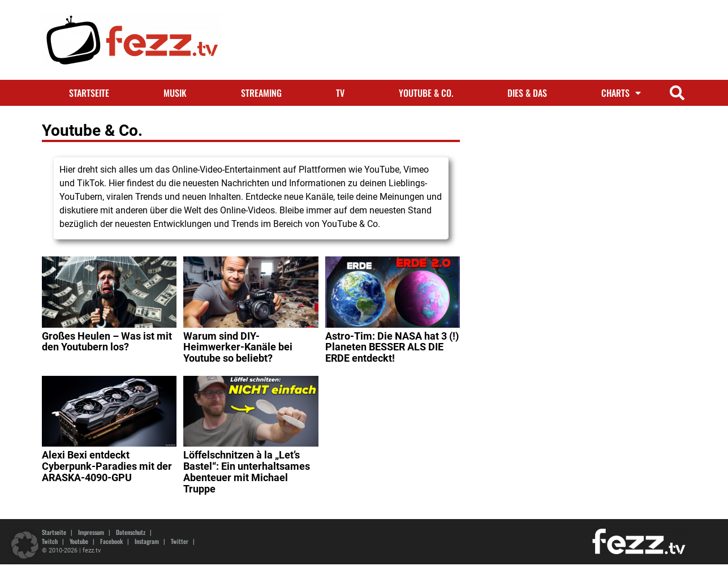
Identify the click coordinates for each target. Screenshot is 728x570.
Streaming (261, 93)
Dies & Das (527, 93)
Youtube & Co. (426, 93)
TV (340, 93)
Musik (175, 93)
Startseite (89, 93)
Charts (621, 93)
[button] (677, 93)
